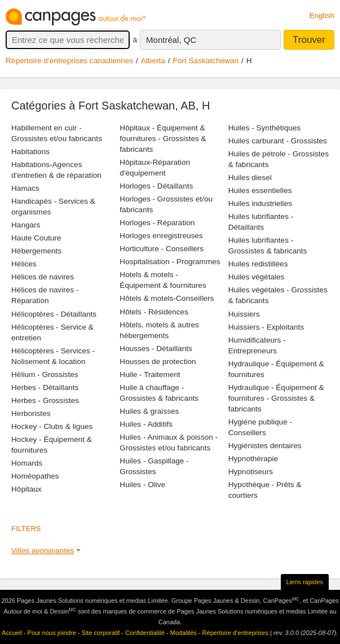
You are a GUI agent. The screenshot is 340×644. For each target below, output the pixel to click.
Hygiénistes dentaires (265, 446)
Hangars (26, 225)
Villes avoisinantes (43, 551)
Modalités (184, 633)
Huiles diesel (250, 178)
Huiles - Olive (142, 485)
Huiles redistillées (258, 264)
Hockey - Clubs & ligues (52, 426)
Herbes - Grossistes (45, 400)
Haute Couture (36, 238)
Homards (27, 463)
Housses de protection (158, 362)
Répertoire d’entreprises (235, 633)
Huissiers (244, 314)
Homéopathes (35, 476)
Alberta (153, 61)
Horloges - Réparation (157, 223)
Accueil (12, 633)
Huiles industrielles (260, 203)
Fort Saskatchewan (206, 61)
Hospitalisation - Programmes (170, 262)
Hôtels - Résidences (154, 312)
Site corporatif (101, 633)
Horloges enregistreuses (161, 236)
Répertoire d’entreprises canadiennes (69, 61)
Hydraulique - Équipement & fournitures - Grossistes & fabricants (276, 398)
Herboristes (31, 413)
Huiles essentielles (260, 190)
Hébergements (36, 251)
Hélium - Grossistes (45, 374)
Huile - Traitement (150, 374)
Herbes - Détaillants (45, 387)
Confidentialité (145, 633)
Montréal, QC (171, 40)
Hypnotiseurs (251, 472)
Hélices (24, 264)
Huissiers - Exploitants (266, 327)
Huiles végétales (257, 277)
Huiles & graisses (149, 411)
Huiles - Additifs (146, 424)
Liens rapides (305, 582)
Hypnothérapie (253, 459)
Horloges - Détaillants (156, 186)
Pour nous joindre (52, 633)
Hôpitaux (27, 489)
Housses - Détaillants (156, 349)
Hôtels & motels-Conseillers (167, 298)
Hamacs (25, 188)
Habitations (30, 152)
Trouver (309, 40)
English (322, 16)
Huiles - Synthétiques (264, 128)
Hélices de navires (43, 277)
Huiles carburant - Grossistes (278, 141)
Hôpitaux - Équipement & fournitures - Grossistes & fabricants (163, 139)
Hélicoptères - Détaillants (54, 314)
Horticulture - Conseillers (162, 249)
